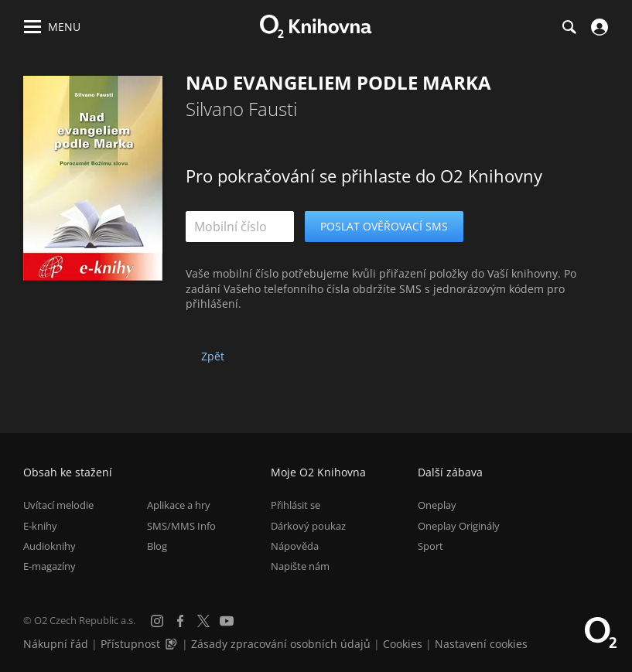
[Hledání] (569, 27)
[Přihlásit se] (598, 27)
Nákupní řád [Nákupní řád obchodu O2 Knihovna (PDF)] (56, 644)
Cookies (403, 644)
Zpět (213, 356)
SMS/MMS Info (181, 526)
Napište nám (300, 566)
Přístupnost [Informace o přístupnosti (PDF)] (130, 644)
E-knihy (40, 526)
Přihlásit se (296, 505)
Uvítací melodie (58, 505)
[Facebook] (180, 621)
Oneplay (437, 505)
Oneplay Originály (459, 526)
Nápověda (295, 546)
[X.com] (203, 621)
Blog (157, 546)
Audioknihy (50, 546)
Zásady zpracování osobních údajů (281, 644)
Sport (430, 546)
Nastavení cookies (481, 644)
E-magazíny (50, 566)
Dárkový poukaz (308, 526)
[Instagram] (157, 621)
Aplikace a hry (179, 505)
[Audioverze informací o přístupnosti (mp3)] (173, 644)
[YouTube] (227, 621)
